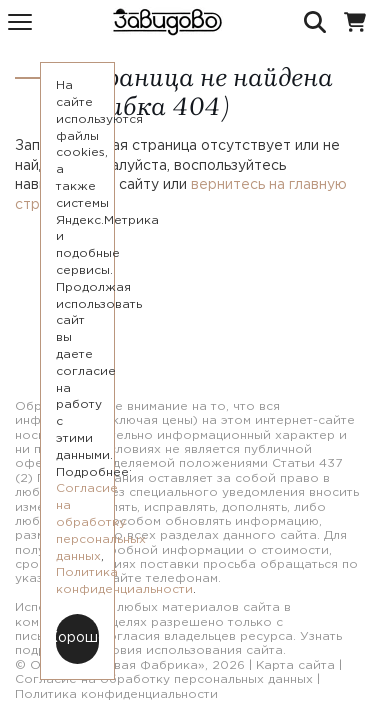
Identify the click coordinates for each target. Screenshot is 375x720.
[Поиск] (315, 22)
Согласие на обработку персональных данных (164, 679)
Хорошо (77, 638)
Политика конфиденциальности (116, 694)
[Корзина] (355, 22)
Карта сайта (295, 665)
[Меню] (20, 22)
